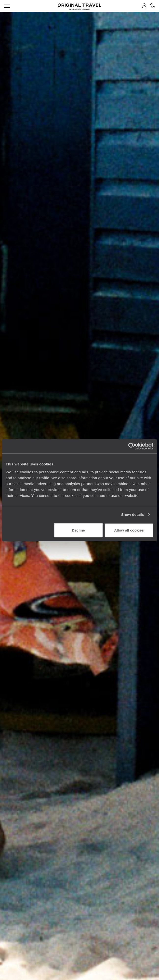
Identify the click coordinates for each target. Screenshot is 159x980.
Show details (133, 514)
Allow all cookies (129, 530)
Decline (78, 530)
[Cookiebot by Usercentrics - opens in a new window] (132, 446)
